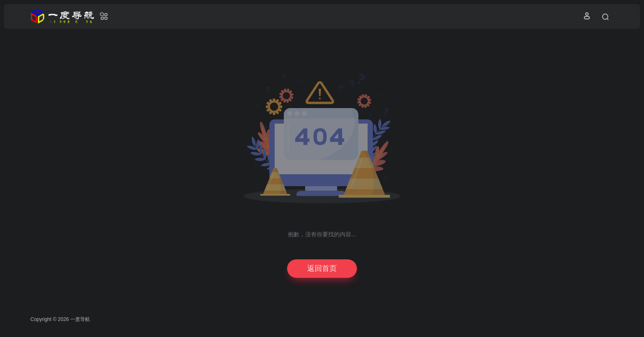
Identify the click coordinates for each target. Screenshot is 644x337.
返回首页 (322, 268)
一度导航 (80, 319)
